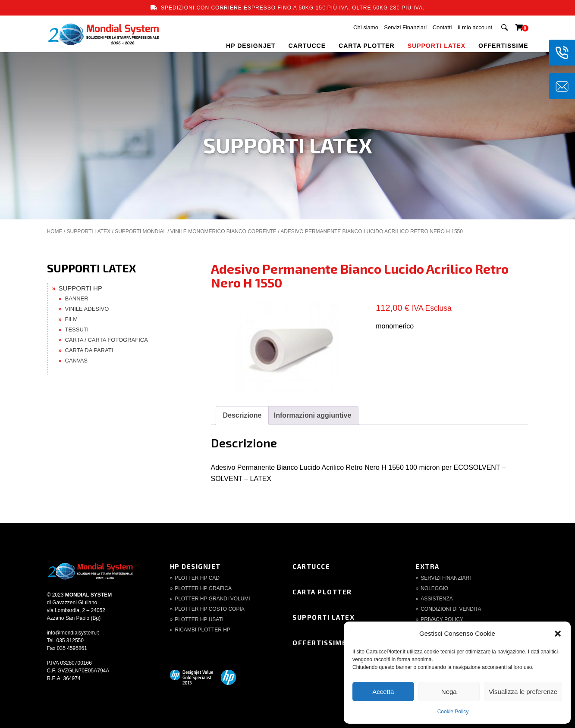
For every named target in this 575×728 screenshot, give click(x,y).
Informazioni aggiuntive (313, 415)
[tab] (242, 416)
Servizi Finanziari (405, 27)
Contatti (442, 27)
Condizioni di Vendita (451, 609)
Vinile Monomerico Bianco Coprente (223, 231)
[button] (558, 634)
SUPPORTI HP (80, 288)
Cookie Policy (453, 712)
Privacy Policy (442, 619)
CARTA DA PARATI (89, 350)
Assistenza (437, 599)
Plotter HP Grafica (203, 588)
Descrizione (242, 415)
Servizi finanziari (446, 578)
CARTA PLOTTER (367, 46)
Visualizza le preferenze (523, 692)
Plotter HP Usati (199, 619)
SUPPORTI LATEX (437, 46)
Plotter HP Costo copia (210, 609)
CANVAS (77, 361)
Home (55, 231)
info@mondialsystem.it (73, 633)
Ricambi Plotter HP (203, 630)
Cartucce (311, 566)
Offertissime (319, 643)
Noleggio (434, 588)
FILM (72, 319)
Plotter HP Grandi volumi (212, 599)
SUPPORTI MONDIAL (140, 231)
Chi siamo (366, 27)
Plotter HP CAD (197, 578)
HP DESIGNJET (251, 46)
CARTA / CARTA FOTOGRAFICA (107, 340)
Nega (449, 692)
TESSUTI (77, 330)
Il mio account (475, 27)
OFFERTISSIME (503, 46)
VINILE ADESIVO (87, 309)
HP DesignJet (195, 566)
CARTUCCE (307, 46)
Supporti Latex (324, 617)
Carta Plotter (322, 592)
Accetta (383, 692)
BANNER (77, 298)
